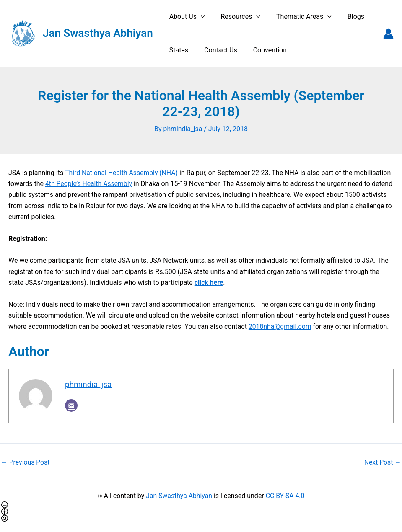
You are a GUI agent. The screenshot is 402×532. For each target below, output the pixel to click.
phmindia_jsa (89, 384)
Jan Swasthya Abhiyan (98, 33)
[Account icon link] (388, 34)
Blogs (347, 17)
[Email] (71, 405)
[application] (200, 17)
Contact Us (217, 50)
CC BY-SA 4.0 (285, 495)
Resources (237, 17)
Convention (264, 50)
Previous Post (26, 462)
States (178, 50)
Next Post (382, 462)
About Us (186, 17)
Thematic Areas (298, 17)
